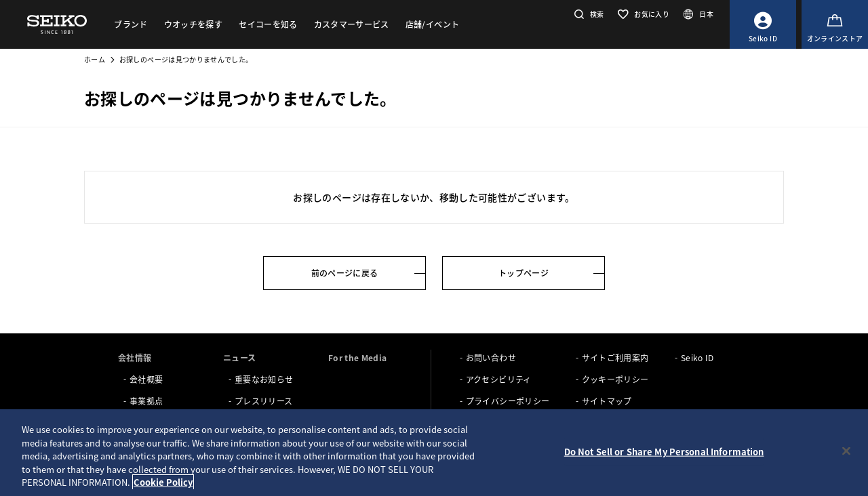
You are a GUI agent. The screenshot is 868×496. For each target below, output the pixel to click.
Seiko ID (697, 357)
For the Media (358, 357)
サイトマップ (607, 401)
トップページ (524, 273)
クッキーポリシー (615, 379)
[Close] (846, 451)
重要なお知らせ (264, 379)
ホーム (95, 59)
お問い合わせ (491, 357)
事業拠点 (146, 401)
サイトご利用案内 (615, 357)
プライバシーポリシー (508, 401)
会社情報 (135, 357)
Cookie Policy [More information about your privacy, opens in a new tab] (163, 482)
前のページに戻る (345, 273)
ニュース (239, 357)
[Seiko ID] (763, 24)
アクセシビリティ (499, 379)
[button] (588, 14)
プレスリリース (263, 401)
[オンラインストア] (835, 24)
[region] (434, 453)
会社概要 (146, 379)
